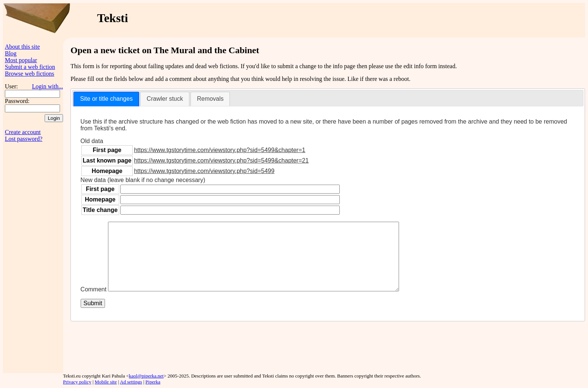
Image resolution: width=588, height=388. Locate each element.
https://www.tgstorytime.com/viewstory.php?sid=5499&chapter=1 (220, 150)
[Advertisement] (441, 20)
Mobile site (106, 382)
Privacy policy (77, 382)
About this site (22, 47)
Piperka (153, 382)
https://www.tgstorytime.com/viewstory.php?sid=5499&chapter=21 (221, 160)
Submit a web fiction (30, 67)
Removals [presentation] (210, 99)
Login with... (47, 86)
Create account (23, 132)
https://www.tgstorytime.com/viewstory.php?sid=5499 (204, 171)
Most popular (21, 60)
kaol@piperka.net (146, 376)
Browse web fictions (30, 74)
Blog (11, 53)
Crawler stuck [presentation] (165, 99)
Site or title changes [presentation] (106, 99)
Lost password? (24, 139)
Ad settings (131, 382)
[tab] (106, 99)
